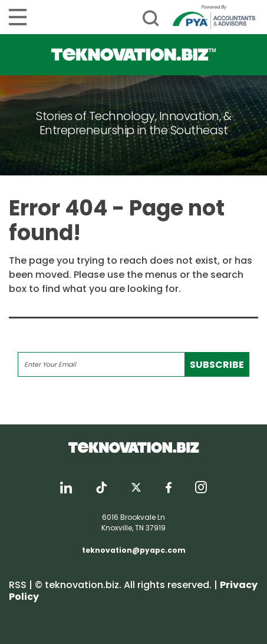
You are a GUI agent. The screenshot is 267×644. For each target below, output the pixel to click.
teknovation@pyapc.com (134, 550)
